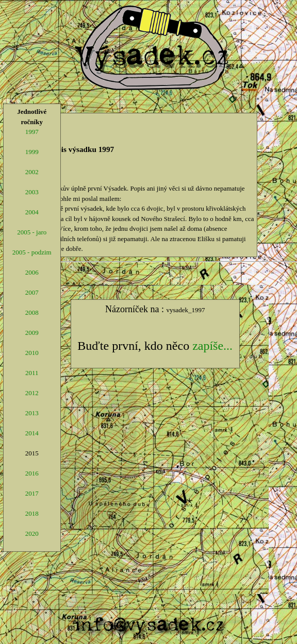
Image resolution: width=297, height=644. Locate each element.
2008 (32, 312)
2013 (32, 413)
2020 (32, 533)
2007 (32, 292)
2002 (32, 172)
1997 (32, 132)
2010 (32, 353)
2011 (32, 373)
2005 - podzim (32, 252)
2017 (32, 493)
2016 (32, 473)
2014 (32, 433)
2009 (32, 333)
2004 (32, 212)
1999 (32, 152)
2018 (32, 513)
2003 (32, 192)
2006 (32, 272)
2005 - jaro (32, 232)
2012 (32, 393)
